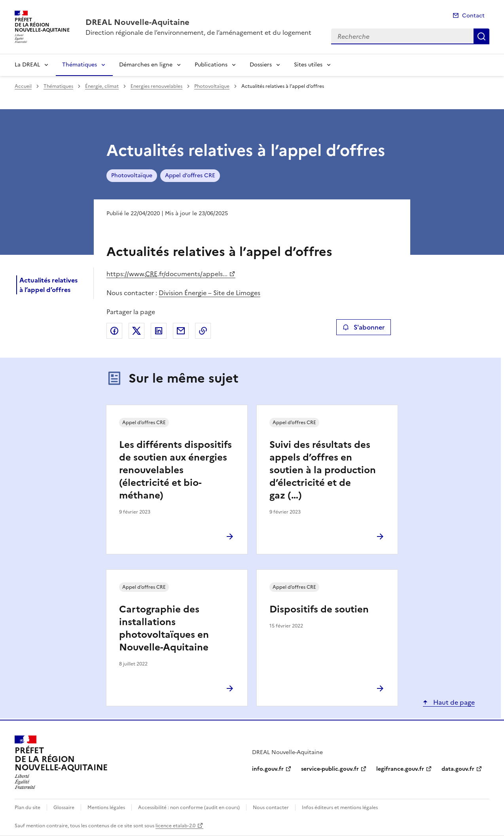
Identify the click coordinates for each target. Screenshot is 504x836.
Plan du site (27, 808)
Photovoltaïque (212, 86)
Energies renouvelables (156, 86)
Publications (211, 65)
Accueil (23, 86)
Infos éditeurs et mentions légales (340, 808)
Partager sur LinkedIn (159, 331)
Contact (473, 16)
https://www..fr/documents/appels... (167, 274)
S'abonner (363, 327)
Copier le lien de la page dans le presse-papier (203, 331)
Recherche (481, 36)
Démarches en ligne (146, 65)
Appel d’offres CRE (190, 175)
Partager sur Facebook (114, 331)
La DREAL (27, 65)
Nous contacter (271, 808)
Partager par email (181, 331)
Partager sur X (136, 331)
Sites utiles (308, 65)
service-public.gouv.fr (330, 769)
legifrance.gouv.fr (400, 769)
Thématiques (80, 65)
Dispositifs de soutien (319, 609)
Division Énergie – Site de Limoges (209, 293)
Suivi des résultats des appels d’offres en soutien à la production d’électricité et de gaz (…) (323, 470)
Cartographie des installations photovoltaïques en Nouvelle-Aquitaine (164, 628)
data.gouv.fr (458, 769)
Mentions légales (106, 808)
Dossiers (261, 65)
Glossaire (64, 808)
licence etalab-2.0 (175, 826)
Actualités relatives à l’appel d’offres (48, 285)
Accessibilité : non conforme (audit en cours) (189, 808)
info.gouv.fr (268, 769)
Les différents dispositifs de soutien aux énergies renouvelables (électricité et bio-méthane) (175, 470)
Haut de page (453, 702)
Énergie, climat (102, 86)
